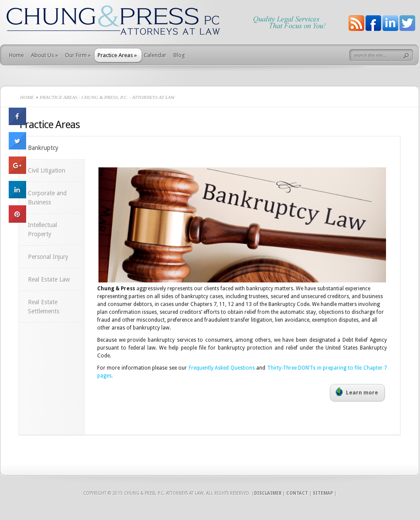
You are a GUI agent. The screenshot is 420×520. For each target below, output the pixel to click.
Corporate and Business (47, 198)
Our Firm (78, 55)
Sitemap (323, 493)
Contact (297, 493)
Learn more (357, 392)
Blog (179, 55)
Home (17, 55)
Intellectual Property (42, 229)
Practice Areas (117, 55)
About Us (44, 55)
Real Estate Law (49, 279)
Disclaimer (268, 493)
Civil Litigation (47, 170)
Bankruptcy (43, 148)
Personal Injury (48, 257)
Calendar (155, 55)
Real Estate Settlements (44, 307)
